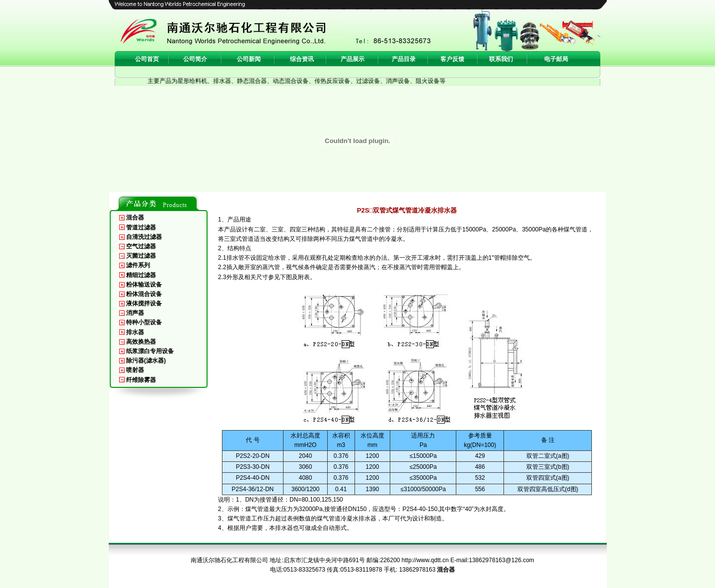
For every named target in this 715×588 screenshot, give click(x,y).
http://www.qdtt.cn (425, 560)
